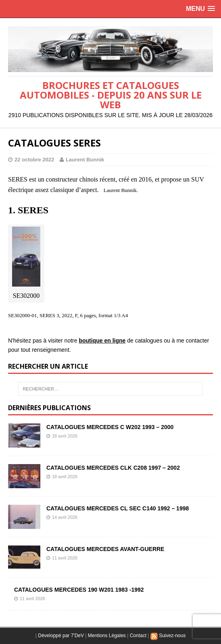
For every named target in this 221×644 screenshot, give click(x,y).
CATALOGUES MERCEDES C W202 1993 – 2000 (110, 427)
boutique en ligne (102, 341)
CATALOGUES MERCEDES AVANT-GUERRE (105, 549)
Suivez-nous (168, 636)
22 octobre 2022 (34, 160)
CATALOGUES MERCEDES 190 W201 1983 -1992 (79, 590)
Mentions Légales (107, 636)
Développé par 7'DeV (61, 636)
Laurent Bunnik (85, 160)
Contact (138, 636)
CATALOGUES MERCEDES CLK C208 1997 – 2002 (113, 468)
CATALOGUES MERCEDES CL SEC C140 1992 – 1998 (118, 508)
